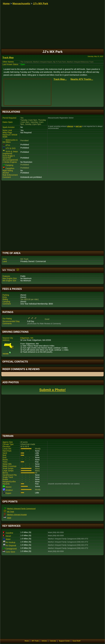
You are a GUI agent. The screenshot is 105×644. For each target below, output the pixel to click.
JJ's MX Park (40, 4)
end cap (79, 126)
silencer (70, 126)
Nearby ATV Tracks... (82, 79)
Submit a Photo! (52, 390)
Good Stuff (76, 641)
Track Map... (60, 79)
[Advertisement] (53, 216)
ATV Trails (35, 641)
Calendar (53, 641)
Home (6, 4)
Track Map (8, 58)
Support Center (64, 641)
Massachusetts (21, 4)
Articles (44, 641)
